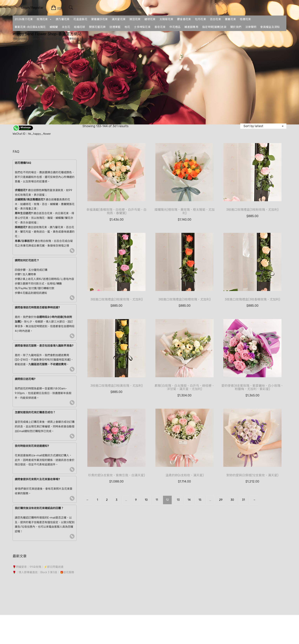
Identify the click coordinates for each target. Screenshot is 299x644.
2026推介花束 (24, 19)
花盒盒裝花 (80, 19)
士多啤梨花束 (142, 27)
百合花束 (215, 19)
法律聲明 (251, 27)
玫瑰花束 (44, 19)
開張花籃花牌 (97, 27)
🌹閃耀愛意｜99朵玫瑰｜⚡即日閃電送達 (38, 567)
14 (189, 500)
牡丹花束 (201, 19)
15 (200, 500)
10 (146, 500)
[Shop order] (263, 126)
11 (157, 500)
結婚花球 (79, 27)
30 (232, 500)
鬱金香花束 (184, 19)
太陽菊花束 (166, 19)
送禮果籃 (115, 27)
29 (221, 500)
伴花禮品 (175, 27)
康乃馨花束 (63, 19)
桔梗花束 (245, 19)
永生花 (66, 27)
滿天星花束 (119, 19)
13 (178, 500)
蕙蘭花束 (230, 19)
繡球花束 (150, 19)
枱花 (127, 27)
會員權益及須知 (270, 27)
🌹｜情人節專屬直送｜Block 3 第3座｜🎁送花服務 (43, 572)
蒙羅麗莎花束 (100, 19)
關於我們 (236, 27)
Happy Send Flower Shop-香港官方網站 (47, 34)
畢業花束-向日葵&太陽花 (30, 27)
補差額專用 (191, 27)
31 (243, 500)
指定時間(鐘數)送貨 (214, 27)
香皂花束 (160, 27)
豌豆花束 (135, 19)
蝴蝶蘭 (54, 27)
